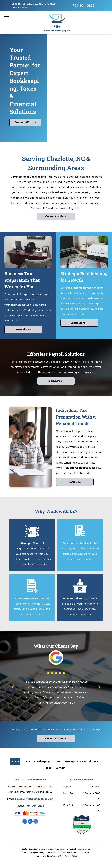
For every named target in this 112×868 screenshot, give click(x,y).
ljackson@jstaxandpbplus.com (34, 799)
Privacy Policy (71, 856)
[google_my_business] (36, 822)
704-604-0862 (84, 6)
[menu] (6, 15)
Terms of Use (58, 856)
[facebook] (25, 822)
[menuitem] (16, 761)
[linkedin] (30, 822)
